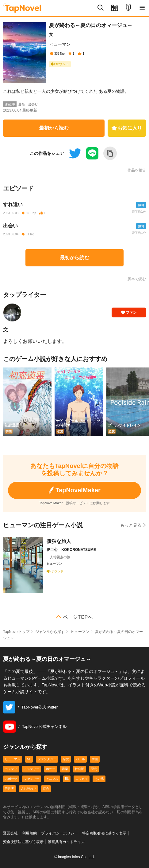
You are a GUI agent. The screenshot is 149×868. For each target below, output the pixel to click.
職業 (65, 769)
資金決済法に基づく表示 (23, 842)
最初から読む (54, 128)
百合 (46, 789)
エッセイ (82, 779)
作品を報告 (137, 170)
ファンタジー (47, 759)
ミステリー (32, 769)
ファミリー (32, 779)
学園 (95, 759)
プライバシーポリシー (59, 833)
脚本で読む (137, 279)
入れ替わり (29, 789)
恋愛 (66, 759)
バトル (80, 759)
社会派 (79, 769)
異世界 (10, 789)
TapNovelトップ (16, 632)
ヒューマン (60, 44)
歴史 (94, 769)
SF (29, 759)
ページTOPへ (78, 617)
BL (67, 779)
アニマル (52, 779)
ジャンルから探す (50, 632)
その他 (99, 779)
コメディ (11, 769)
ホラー (51, 769)
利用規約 (29, 833)
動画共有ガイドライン (66, 842)
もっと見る (133, 525)
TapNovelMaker (74, 490)
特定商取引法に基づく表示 (104, 833)
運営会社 (10, 833)
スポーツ (11, 779)
